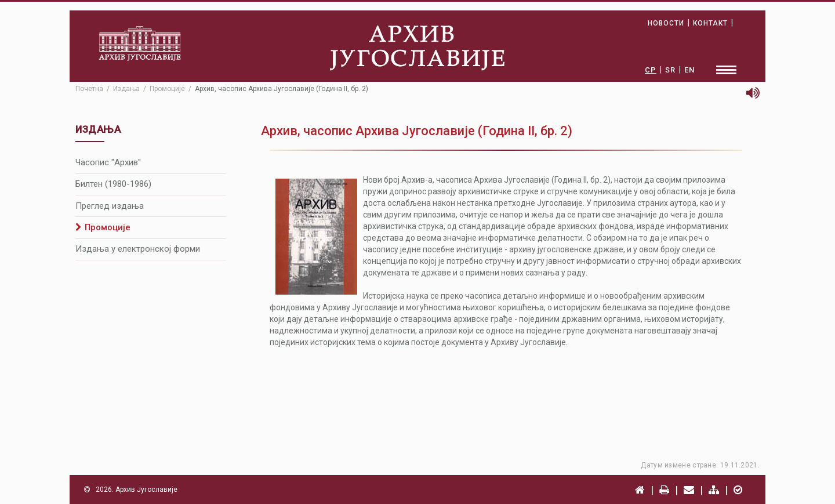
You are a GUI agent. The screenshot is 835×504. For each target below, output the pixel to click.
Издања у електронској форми (138, 249)
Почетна (89, 89)
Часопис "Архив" (108, 162)
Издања (126, 89)
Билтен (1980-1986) (113, 184)
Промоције (167, 89)
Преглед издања (110, 206)
